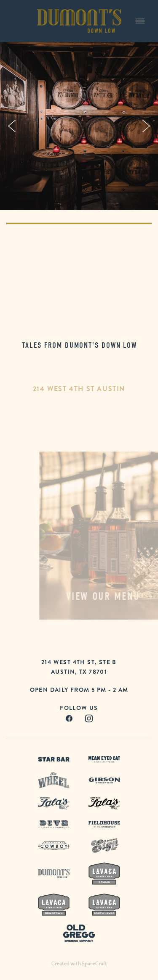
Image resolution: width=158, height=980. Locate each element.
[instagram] (89, 719)
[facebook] (69, 719)
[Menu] (140, 21)
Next (146, 126)
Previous (12, 126)
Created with (79, 963)
